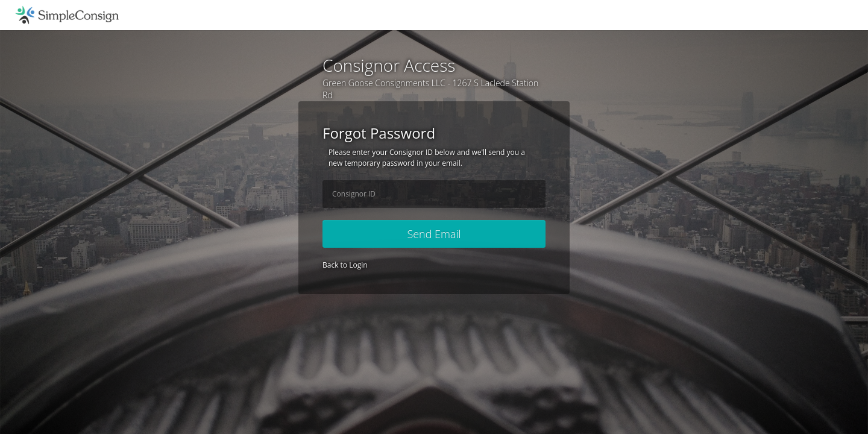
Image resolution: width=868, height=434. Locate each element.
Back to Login (345, 265)
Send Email (434, 234)
